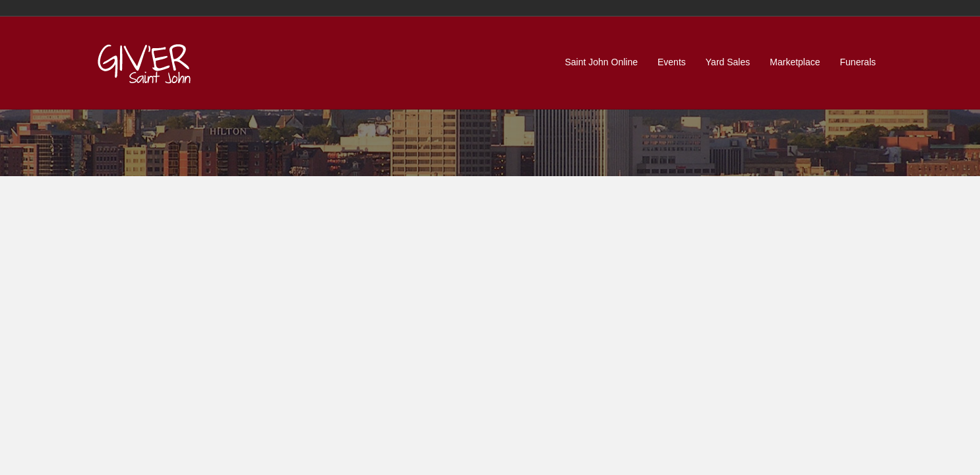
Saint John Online (601, 62)
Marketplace (795, 62)
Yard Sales (728, 62)
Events (672, 62)
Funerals (858, 62)
